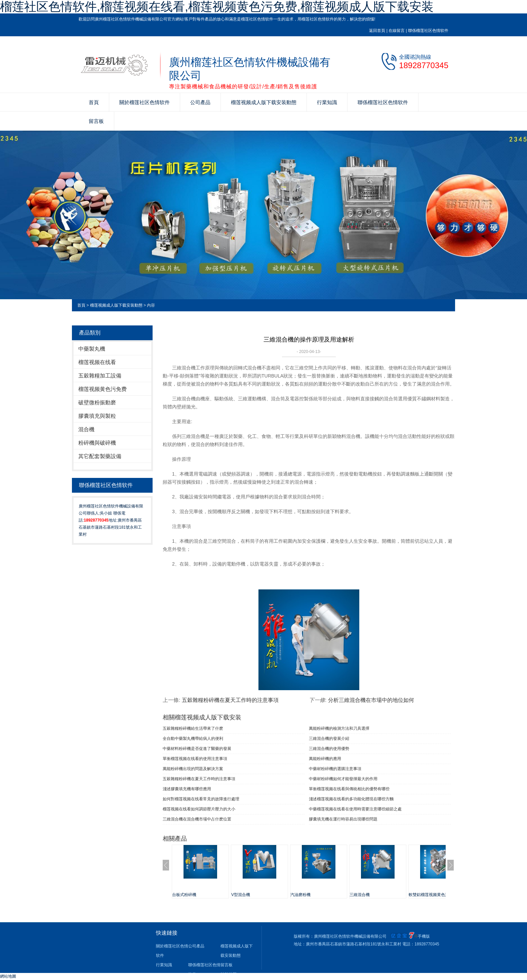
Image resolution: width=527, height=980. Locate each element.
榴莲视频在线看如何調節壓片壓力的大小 (199, 809)
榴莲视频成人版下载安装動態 (264, 102)
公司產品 (200, 102)
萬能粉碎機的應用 (325, 759)
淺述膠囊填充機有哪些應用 (187, 789)
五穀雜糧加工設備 (100, 376)
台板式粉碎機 (184, 895)
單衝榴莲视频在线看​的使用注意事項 (195, 759)
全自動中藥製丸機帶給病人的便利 (193, 739)
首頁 (94, 102)
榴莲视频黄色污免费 (103, 389)
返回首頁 (377, 31)
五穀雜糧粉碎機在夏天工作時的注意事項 (230, 700)
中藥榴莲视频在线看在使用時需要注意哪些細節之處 (355, 809)
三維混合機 (360, 895)
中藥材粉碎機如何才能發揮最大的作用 (343, 779)
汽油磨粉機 (300, 895)
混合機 (86, 429)
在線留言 (397, 31)
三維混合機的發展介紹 (329, 739)
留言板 (96, 121)
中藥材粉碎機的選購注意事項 (335, 769)
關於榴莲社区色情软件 (145, 102)
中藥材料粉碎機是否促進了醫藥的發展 (197, 749)
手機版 (424, 936)
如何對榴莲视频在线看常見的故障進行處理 (201, 799)
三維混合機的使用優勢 (329, 749)
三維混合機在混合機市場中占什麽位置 (197, 819)
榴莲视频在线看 (97, 362)
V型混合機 (241, 895)
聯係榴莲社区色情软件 (428, 31)
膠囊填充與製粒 (97, 416)
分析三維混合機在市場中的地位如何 (371, 700)
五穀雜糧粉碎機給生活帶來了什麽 (193, 728)
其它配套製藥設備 (100, 456)
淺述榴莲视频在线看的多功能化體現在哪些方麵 (351, 799)
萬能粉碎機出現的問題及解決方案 (193, 769)
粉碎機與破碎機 (97, 443)
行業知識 (327, 102)
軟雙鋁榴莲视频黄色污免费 (433, 895)
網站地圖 (8, 976)
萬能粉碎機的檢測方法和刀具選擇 (339, 728)
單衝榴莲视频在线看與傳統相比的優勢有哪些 (349, 789)
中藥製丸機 (92, 349)
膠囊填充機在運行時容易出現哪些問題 (343, 819)
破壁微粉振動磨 (97, 403)
